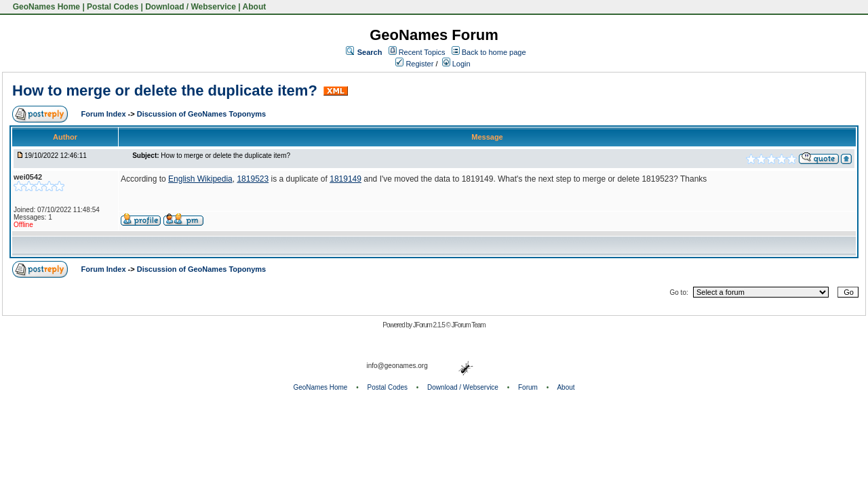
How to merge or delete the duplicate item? (165, 90)
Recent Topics (422, 52)
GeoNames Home (45, 7)
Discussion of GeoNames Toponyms (202, 114)
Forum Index (105, 114)
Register (414, 64)
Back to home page (494, 52)
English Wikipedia (200, 179)
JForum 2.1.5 (430, 325)
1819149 (346, 179)
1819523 (253, 179)
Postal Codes (113, 7)
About (255, 7)
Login (456, 64)
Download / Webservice (191, 7)
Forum (528, 387)
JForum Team (469, 325)
